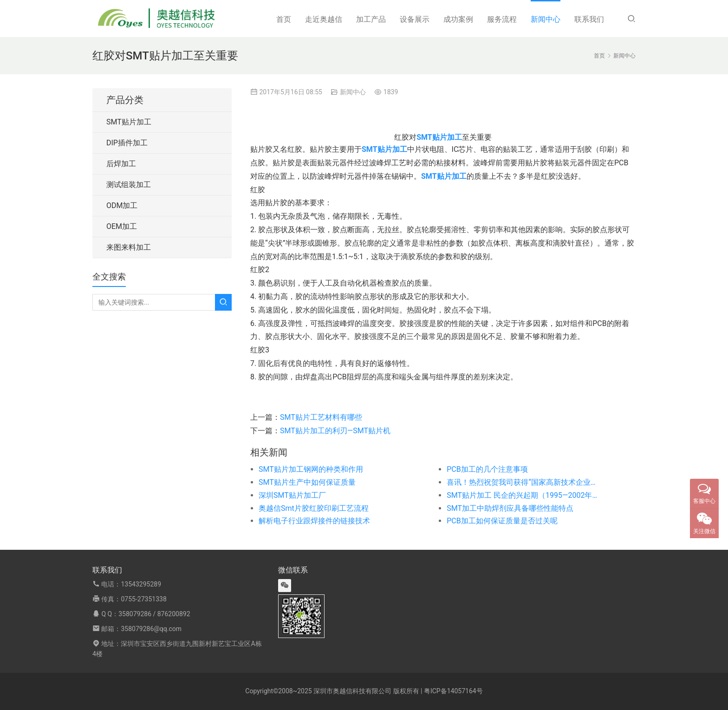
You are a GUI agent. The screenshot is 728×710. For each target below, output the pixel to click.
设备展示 (415, 19)
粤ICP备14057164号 (453, 691)
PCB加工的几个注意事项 (487, 469)
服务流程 (502, 19)
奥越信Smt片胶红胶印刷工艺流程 (314, 508)
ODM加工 (122, 205)
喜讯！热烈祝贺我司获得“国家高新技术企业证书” (522, 482)
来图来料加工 (129, 247)
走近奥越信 (324, 19)
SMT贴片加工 (129, 122)
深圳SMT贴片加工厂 (292, 495)
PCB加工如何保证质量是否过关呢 (502, 521)
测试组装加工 (129, 185)
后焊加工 (121, 164)
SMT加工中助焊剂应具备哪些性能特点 (510, 508)
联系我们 (589, 19)
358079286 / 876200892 (154, 614)
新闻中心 (546, 19)
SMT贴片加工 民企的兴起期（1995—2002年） (522, 495)
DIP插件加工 (127, 143)
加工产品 (371, 19)
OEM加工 (122, 226)
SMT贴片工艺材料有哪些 (321, 417)
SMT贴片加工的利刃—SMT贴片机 (335, 431)
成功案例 (458, 19)
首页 (284, 19)
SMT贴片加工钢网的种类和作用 (311, 469)
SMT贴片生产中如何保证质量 (307, 482)
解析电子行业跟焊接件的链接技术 (314, 521)
